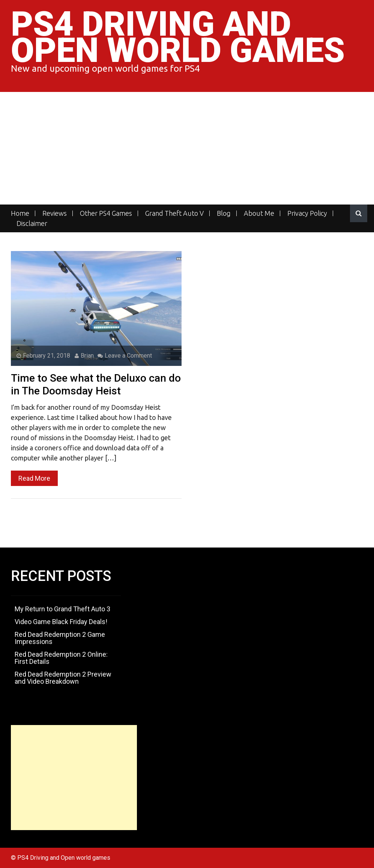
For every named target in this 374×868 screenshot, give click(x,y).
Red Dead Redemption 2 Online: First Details (61, 658)
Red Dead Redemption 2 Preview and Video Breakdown (63, 678)
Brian (84, 356)
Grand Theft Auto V (174, 213)
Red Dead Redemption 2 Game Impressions (60, 638)
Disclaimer (32, 223)
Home (20, 213)
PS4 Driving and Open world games (178, 37)
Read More (34, 478)
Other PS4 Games (106, 213)
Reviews (55, 213)
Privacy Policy (307, 213)
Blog (224, 213)
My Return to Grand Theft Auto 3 (62, 609)
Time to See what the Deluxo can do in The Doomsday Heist (96, 384)
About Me (259, 213)
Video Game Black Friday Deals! (61, 622)
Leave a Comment (125, 356)
